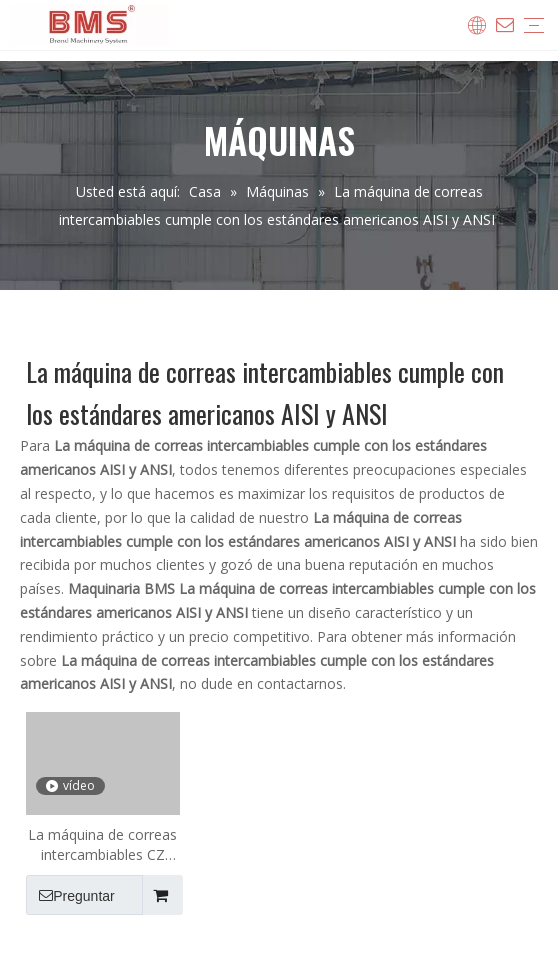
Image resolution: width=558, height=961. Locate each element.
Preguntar (70, 895)
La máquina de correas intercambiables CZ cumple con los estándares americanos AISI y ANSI (103, 845)
